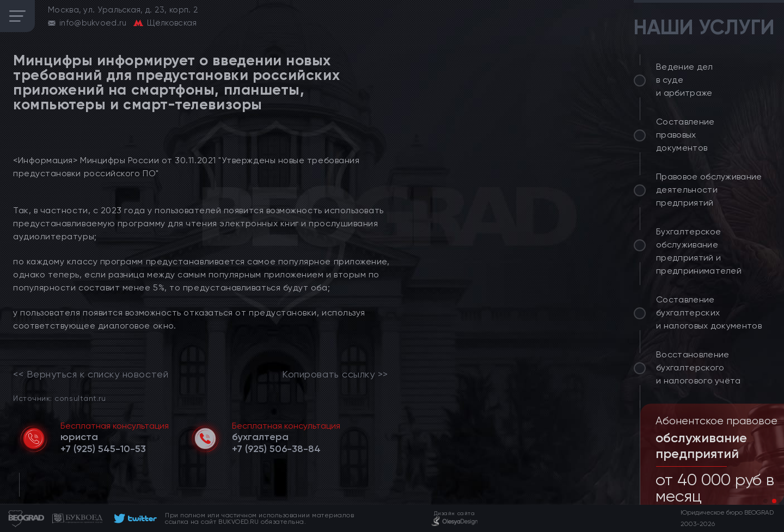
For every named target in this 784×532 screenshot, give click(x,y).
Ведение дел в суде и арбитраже (685, 80)
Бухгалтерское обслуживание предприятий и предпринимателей (699, 251)
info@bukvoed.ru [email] (93, 23)
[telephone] (103, 449)
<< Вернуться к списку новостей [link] (91, 374)
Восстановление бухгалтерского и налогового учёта (699, 367)
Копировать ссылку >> (335, 374)
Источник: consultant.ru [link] (59, 398)
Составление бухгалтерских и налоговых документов (709, 313)
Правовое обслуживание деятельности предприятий (709, 190)
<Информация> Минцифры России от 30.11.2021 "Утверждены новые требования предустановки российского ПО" (186, 167)
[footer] (134, 518)
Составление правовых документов (685, 135)
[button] (765, 501)
